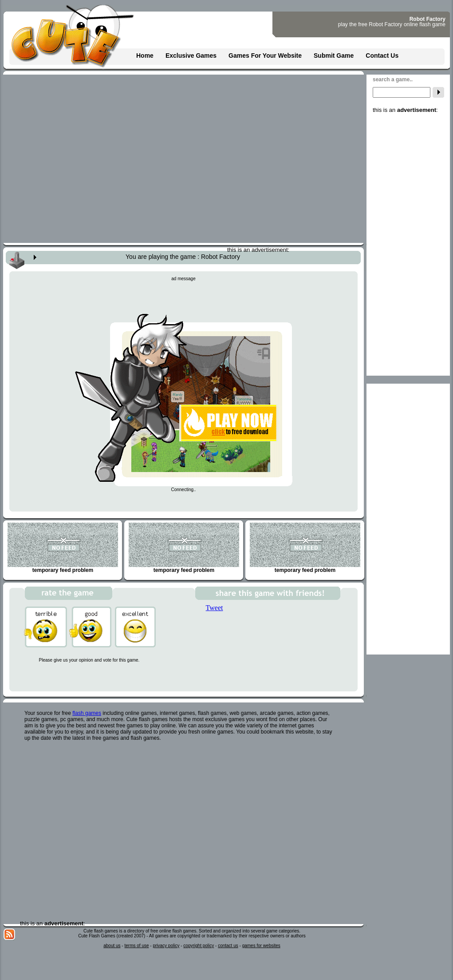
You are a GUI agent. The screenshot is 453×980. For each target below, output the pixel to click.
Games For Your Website (265, 56)
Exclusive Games (191, 56)
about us (112, 946)
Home (145, 56)
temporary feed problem (63, 548)
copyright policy (199, 946)
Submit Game (334, 56)
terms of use (136, 946)
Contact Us (382, 56)
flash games (87, 713)
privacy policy (166, 946)
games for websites (261, 946)
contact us (228, 946)
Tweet (215, 608)
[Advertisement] (408, 246)
